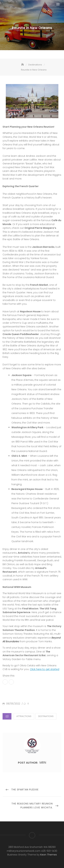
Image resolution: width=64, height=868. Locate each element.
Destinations (46, 716)
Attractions (24, 716)
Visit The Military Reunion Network (32, 835)
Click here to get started (45, 669)
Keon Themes (49, 855)
